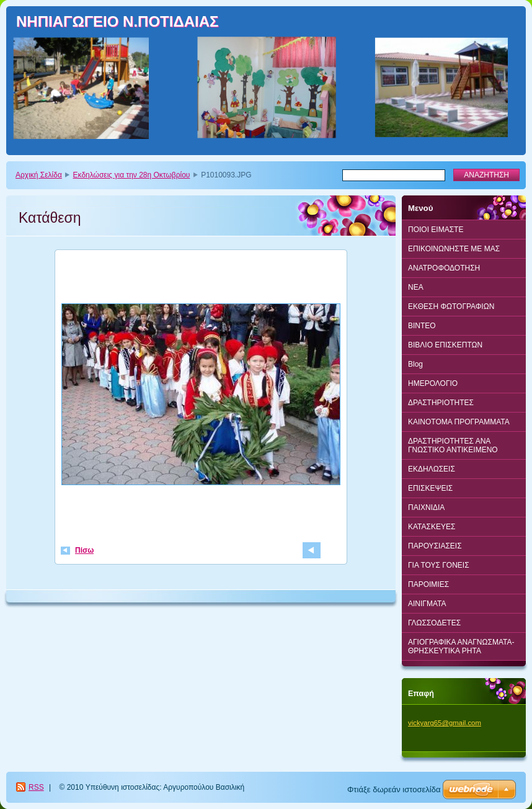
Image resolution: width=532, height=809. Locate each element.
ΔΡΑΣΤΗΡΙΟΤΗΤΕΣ (441, 403)
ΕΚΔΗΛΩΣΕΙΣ (432, 469)
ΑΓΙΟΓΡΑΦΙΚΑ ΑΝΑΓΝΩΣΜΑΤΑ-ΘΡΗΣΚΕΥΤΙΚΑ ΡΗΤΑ (461, 646)
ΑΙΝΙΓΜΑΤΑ (427, 604)
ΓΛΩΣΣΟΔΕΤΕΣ (434, 623)
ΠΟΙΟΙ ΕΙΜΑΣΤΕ (436, 230)
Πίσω (84, 550)
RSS (36, 787)
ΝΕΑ (416, 287)
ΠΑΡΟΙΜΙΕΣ (428, 584)
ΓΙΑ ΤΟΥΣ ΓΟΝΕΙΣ (439, 565)
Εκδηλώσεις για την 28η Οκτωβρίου (132, 175)
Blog (415, 364)
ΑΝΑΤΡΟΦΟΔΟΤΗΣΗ (444, 268)
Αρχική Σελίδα (39, 175)
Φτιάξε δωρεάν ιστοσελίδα (394, 789)
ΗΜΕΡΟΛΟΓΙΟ (433, 383)
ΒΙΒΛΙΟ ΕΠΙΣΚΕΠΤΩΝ (445, 345)
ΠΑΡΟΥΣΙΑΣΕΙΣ (435, 546)
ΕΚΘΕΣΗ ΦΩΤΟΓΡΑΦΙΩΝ (451, 306)
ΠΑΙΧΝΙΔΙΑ (426, 507)
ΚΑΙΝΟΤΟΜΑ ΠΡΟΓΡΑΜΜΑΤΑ (459, 422)
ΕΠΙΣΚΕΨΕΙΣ (430, 488)
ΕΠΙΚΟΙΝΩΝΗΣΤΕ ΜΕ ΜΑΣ (454, 249)
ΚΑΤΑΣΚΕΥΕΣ (432, 527)
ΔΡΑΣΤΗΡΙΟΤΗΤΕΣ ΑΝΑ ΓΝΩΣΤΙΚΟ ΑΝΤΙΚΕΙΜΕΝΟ (453, 445)
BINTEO (422, 326)
